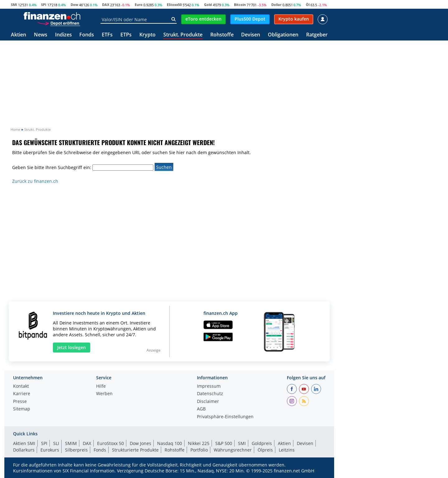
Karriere (22, 394)
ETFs (107, 35)
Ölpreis (265, 450)
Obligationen (283, 35)
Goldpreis (262, 443)
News (41, 35)
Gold (208, 5)
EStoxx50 (174, 5)
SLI (56, 443)
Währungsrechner (233, 450)
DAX (106, 5)
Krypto (147, 35)
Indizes (63, 35)
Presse (20, 402)
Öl (308, 5)
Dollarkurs (24, 450)
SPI (44, 5)
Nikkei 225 (199, 443)
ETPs (126, 35)
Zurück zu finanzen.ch (35, 181)
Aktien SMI (24, 443)
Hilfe (101, 386)
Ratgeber (317, 35)
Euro (139, 5)
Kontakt (21, 386)
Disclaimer (208, 402)
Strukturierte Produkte (135, 450)
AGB (201, 409)
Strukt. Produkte (183, 35)
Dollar (276, 5)
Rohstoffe (222, 35)
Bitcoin (240, 5)
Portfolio (199, 450)
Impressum (209, 386)
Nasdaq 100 (170, 443)
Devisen (251, 35)
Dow (74, 5)
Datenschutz (210, 394)
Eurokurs (50, 450)
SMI (14, 5)
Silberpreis (76, 450)
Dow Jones (140, 443)
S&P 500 (224, 443)
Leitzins (287, 450)
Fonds (87, 35)
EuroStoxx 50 (110, 443)
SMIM (71, 443)
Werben (104, 394)
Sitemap (22, 409)
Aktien (19, 35)
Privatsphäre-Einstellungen (225, 417)
